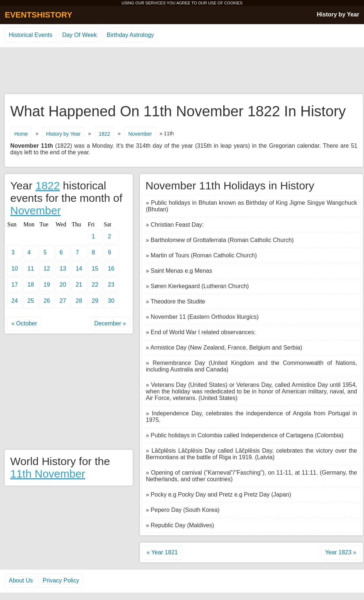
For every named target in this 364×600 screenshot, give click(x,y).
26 (47, 301)
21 (79, 285)
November (140, 134)
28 (79, 301)
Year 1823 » (341, 552)
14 (79, 269)
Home (21, 134)
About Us (21, 580)
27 (63, 301)
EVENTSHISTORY (39, 15)
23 (111, 285)
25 (31, 301)
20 (63, 285)
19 (47, 285)
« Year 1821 (162, 552)
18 (31, 285)
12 (47, 269)
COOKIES (233, 3)
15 (95, 269)
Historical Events (31, 35)
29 (95, 301)
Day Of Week (79, 35)
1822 (104, 134)
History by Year (338, 14)
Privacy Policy (61, 580)
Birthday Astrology (130, 35)
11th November (48, 474)
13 (63, 269)
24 (15, 301)
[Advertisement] (182, 71)
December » (110, 323)
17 (15, 285)
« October (24, 323)
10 (15, 269)
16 (111, 269)
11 (31, 269)
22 (95, 285)
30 (111, 301)
